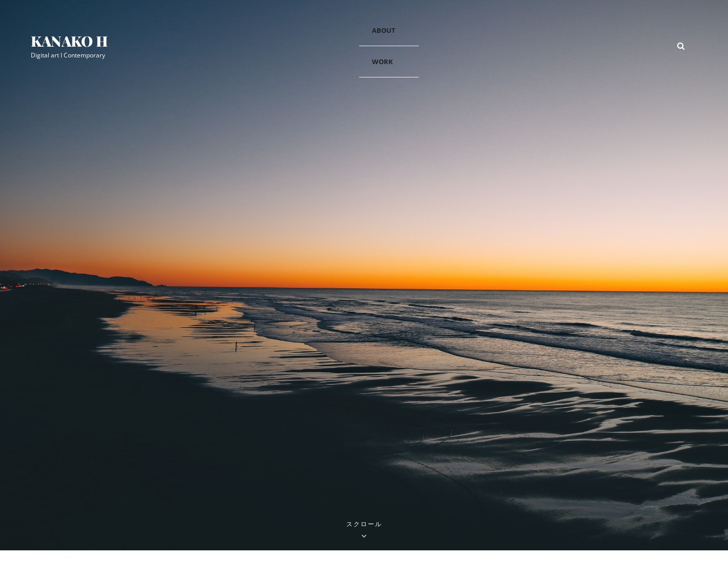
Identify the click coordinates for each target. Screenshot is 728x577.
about (384, 30)
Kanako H (69, 41)
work (382, 62)
